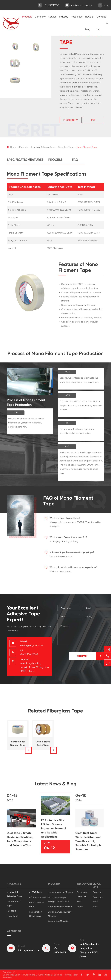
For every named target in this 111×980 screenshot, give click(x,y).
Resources (77, 17)
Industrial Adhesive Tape (43, 149)
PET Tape (11, 911)
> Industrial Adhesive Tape (14, 894)
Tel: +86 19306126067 (29, 652)
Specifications (17, 161)
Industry (64, 17)
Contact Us (101, 23)
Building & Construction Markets (60, 914)
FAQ (75, 161)
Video (80, 907)
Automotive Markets (58, 921)
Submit (91, 656)
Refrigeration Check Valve (36, 914)
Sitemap (58, 975)
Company (40, 17)
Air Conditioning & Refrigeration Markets (59, 899)
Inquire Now (71, 120)
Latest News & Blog (56, 785)
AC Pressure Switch (38, 897)
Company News (98, 899)
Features (36, 161)
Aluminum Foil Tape (14, 904)
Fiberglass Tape (66, 149)
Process (55, 161)
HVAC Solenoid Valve (37, 905)
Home (13, 149)
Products (27, 17)
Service (52, 17)
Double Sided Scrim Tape (43, 745)
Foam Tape (12, 916)
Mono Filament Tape (87, 149)
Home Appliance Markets (60, 892)
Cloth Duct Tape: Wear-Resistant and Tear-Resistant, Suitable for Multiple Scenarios (88, 843)
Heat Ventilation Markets (60, 907)
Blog (95, 907)
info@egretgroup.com (79, 5)
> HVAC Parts (36, 892)
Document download (82, 894)
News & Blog (89, 23)
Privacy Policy (72, 975)
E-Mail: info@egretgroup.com (32, 643)
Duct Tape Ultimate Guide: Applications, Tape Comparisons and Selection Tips (20, 841)
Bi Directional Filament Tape (18, 745)
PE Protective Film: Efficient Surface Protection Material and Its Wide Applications (54, 830)
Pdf (93, 120)
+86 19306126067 (49, 5)
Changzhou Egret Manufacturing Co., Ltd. (23, 975)
